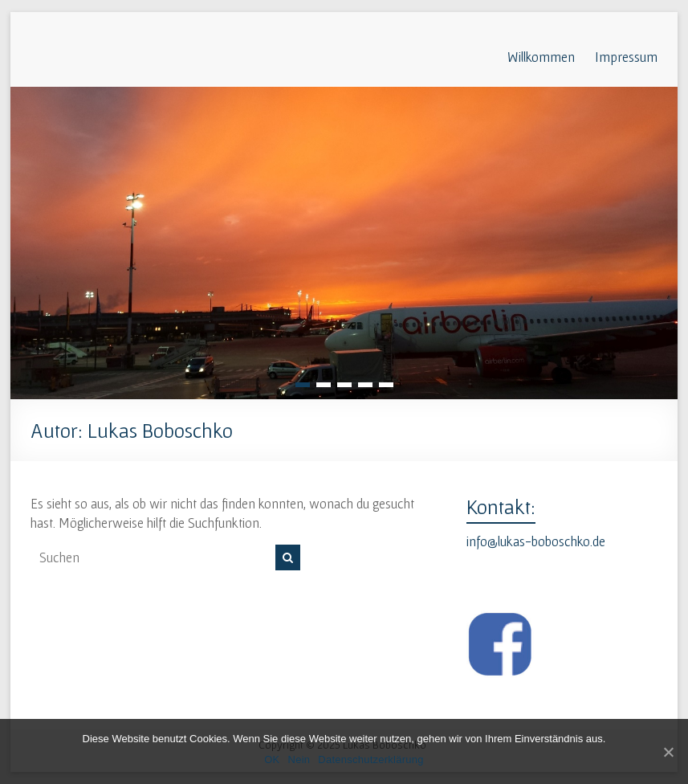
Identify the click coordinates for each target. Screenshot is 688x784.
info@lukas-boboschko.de (536, 541)
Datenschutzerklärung (370, 759)
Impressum (626, 57)
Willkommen (541, 57)
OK (272, 759)
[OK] (668, 752)
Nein (299, 759)
